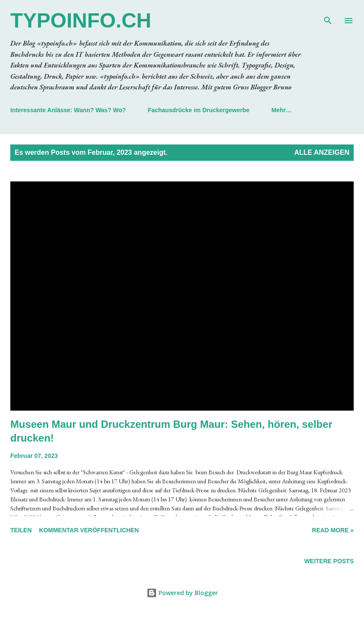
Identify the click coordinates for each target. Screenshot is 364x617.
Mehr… (281, 110)
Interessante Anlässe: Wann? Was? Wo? (68, 110)
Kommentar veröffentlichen (89, 530)
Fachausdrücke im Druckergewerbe (199, 110)
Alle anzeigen (322, 152)
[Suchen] (328, 15)
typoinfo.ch (81, 20)
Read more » (333, 530)
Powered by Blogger (182, 593)
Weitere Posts (329, 561)
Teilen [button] (21, 530)
